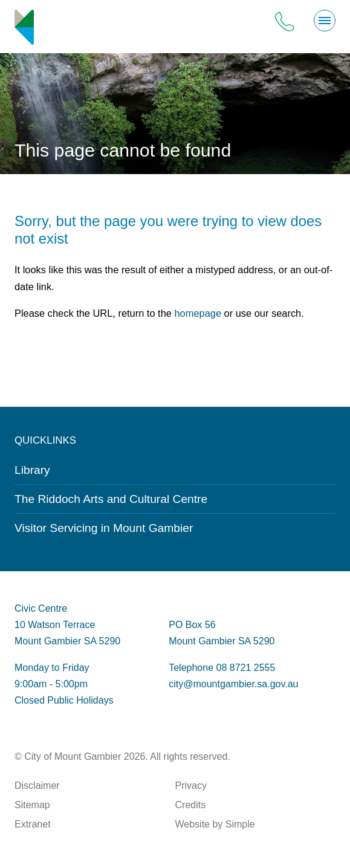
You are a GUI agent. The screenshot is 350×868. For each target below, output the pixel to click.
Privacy (191, 785)
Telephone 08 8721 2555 (222, 668)
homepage (198, 313)
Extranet (33, 824)
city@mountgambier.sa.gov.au (233, 684)
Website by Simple (215, 824)
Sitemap (32, 805)
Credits (191, 805)
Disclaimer (37, 785)
